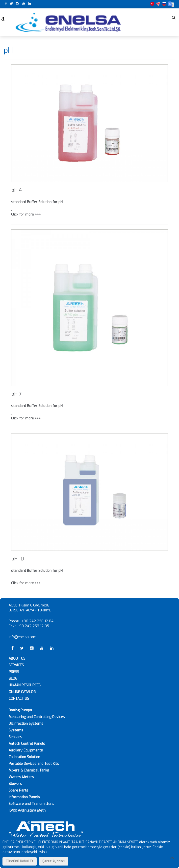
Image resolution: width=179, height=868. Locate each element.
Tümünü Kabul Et (20, 861)
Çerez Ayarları (54, 861)
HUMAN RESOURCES (25, 685)
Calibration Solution (24, 757)
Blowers (15, 784)
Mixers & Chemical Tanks (29, 770)
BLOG (13, 679)
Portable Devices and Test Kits (34, 764)
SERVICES (16, 665)
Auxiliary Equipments (26, 750)
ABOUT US (17, 659)
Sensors (15, 737)
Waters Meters (21, 777)
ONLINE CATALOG (22, 692)
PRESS (14, 672)
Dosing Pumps (20, 710)
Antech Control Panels (27, 744)
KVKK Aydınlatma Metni (27, 810)
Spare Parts (18, 790)
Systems (16, 730)
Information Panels (24, 797)
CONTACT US (19, 699)
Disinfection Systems (26, 724)
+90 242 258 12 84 (38, 621)
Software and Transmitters (31, 804)
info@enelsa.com (23, 637)
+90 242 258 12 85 (33, 626)
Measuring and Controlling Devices (37, 717)
